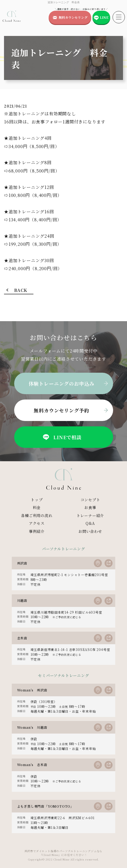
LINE (104, 17)
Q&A (90, 523)
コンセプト (90, 500)
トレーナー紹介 (90, 515)
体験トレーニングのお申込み (61, 383)
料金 (37, 507)
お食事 (90, 507)
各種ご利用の (37, 516)
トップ (37, 500)
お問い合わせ (90, 531)
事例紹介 (37, 531)
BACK (21, 290)
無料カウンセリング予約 (61, 410)
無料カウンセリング (73, 17)
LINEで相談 (61, 437)
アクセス (37, 523)
